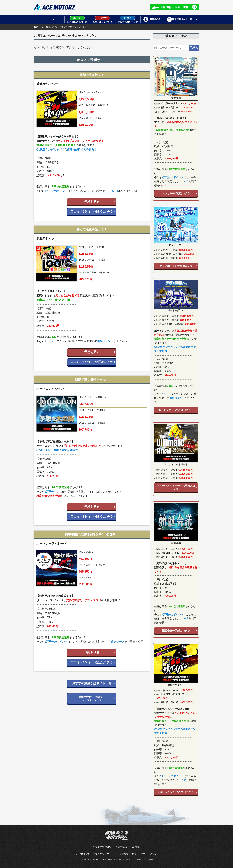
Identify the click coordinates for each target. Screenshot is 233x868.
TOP (52, 19)
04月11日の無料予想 (77, 20)
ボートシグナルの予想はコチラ (176, 410)
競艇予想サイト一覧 (182, 19)
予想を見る (92, 202)
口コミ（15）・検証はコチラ (92, 212)
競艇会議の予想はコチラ (176, 630)
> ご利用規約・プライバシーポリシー (96, 854)
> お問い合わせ (128, 854)
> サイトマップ (148, 854)
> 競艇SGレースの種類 (128, 847)
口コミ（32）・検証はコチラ (92, 517)
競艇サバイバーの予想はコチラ (176, 792)
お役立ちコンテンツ (128, 20)
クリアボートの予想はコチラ (176, 266)
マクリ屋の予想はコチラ (176, 193)
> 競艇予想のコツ (102, 847)
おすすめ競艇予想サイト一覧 (92, 683)
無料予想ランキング (102, 20)
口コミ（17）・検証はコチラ (92, 362)
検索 (194, 48)
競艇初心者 (155, 19)
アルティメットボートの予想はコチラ (176, 487)
